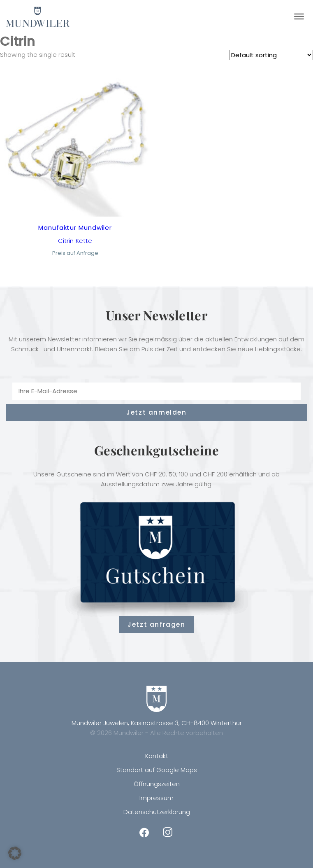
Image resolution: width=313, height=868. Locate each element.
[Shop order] (271, 55)
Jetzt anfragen (156, 624)
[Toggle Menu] (299, 16)
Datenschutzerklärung (157, 812)
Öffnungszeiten (157, 784)
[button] (15, 853)
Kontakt (157, 756)
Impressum (156, 798)
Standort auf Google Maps (157, 770)
